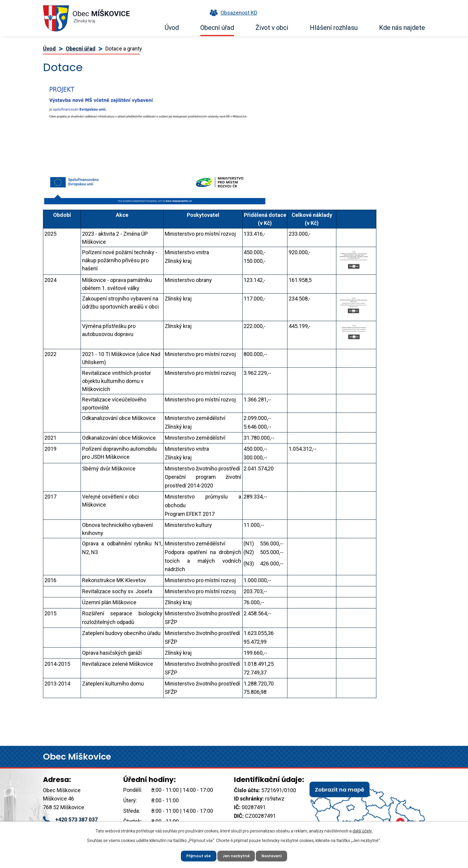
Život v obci (272, 28)
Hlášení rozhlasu (334, 28)
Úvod (172, 28)
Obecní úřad (217, 28)
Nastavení (276, 855)
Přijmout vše (195, 855)
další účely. (362, 829)
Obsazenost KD (232, 13)
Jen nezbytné (236, 855)
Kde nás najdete (402, 28)
